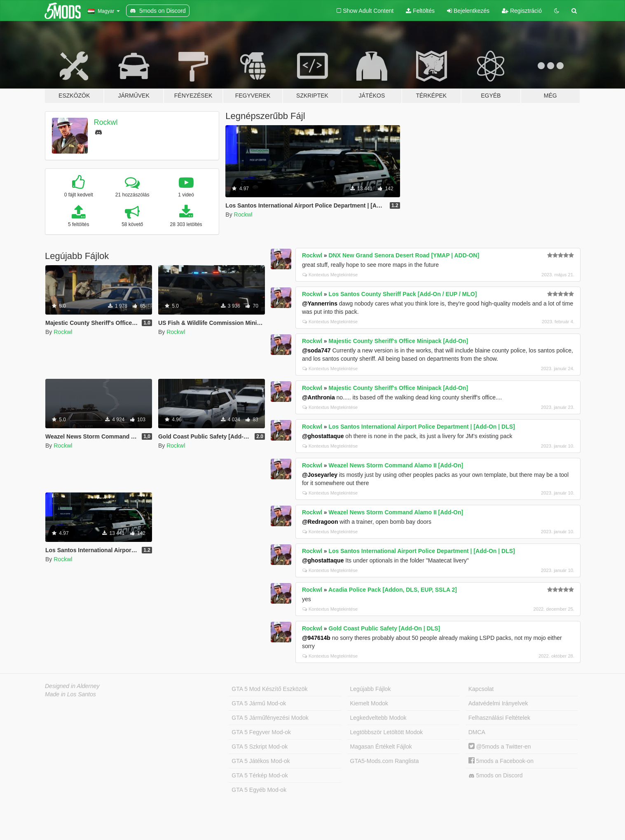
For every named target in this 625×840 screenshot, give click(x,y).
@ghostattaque (323, 436)
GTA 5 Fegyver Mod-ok (261, 732)
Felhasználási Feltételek (499, 718)
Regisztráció (522, 11)
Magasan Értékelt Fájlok (381, 747)
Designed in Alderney (72, 686)
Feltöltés (420, 11)
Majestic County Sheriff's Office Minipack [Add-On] (399, 341)
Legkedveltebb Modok (378, 718)
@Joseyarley (320, 475)
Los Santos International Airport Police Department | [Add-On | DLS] (422, 427)
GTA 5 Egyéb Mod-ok (259, 790)
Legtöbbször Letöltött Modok (387, 732)
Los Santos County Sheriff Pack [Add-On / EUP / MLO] (403, 294)
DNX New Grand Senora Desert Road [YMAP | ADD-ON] (404, 255)
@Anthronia (318, 397)
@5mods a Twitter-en (500, 747)
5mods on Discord (496, 776)
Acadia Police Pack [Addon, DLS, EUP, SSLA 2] (393, 590)
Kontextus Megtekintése (330, 275)
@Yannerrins (320, 303)
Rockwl (106, 122)
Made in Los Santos (70, 694)
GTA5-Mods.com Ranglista (385, 761)
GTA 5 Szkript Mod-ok (260, 747)
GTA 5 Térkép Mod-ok (260, 775)
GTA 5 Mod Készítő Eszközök (269, 689)
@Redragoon (320, 522)
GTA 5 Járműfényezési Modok (270, 718)
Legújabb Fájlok (371, 689)
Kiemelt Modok (369, 703)
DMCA (477, 732)
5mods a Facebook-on (501, 761)
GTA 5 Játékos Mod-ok (261, 761)
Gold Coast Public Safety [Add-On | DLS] (385, 628)
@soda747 (316, 350)
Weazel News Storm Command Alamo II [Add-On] (396, 465)
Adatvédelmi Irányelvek (498, 703)
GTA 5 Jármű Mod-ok (259, 703)
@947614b (316, 638)
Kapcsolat (481, 689)
